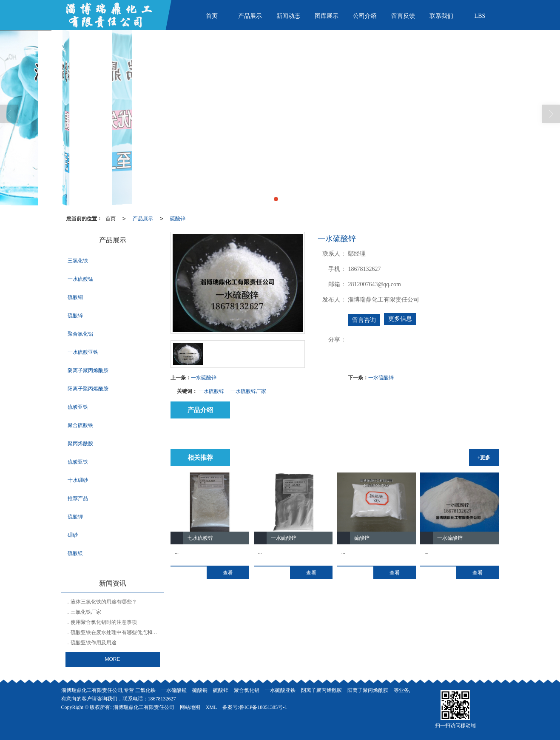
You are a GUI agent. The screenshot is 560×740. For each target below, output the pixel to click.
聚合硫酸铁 (80, 425)
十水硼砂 (78, 480)
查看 (228, 573)
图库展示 (327, 16)
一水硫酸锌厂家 (248, 391)
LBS (480, 16)
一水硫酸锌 (204, 378)
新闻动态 (288, 16)
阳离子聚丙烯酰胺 (88, 389)
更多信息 (400, 319)
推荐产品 (78, 498)
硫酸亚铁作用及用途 (94, 643)
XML (212, 707)
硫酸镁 (75, 553)
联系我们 (441, 16)
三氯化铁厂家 (86, 612)
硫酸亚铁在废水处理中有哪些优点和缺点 (117, 632)
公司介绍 (365, 16)
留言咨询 (364, 320)
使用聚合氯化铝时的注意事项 (104, 622)
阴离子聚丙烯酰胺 (88, 370)
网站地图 (190, 707)
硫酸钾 (75, 517)
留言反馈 (403, 16)
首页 (212, 16)
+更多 (484, 458)
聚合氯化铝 (80, 334)
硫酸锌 (178, 219)
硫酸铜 (75, 297)
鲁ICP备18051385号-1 (263, 707)
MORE (113, 659)
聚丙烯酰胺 (80, 444)
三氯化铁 (78, 261)
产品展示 (250, 16)
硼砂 (73, 535)
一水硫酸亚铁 (83, 352)
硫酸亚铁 (78, 407)
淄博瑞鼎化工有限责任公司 (144, 707)
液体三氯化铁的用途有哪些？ (104, 602)
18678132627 (162, 699)
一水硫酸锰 (80, 279)
